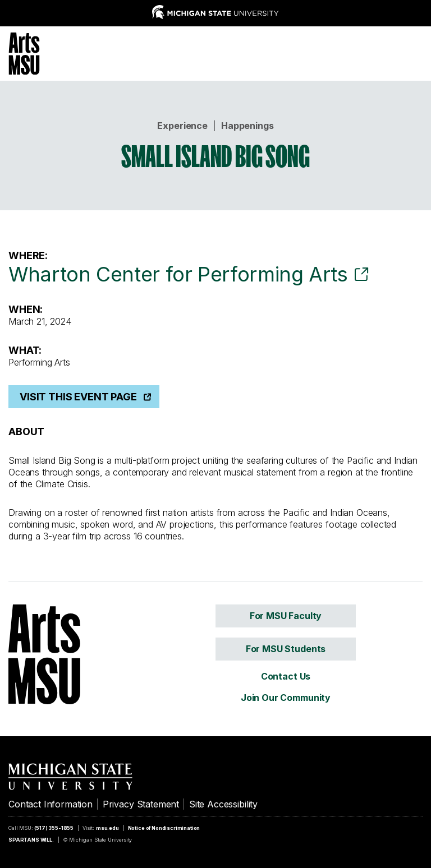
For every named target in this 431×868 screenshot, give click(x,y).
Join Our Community (286, 698)
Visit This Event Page (78, 397)
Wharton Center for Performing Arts (178, 274)
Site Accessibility (223, 804)
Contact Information (51, 804)
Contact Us (286, 676)
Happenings (247, 126)
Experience (182, 126)
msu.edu (107, 828)
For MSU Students (286, 649)
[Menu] (414, 52)
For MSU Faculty (286, 616)
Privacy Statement (141, 804)
